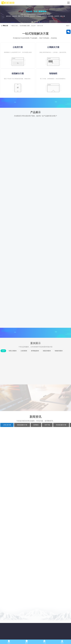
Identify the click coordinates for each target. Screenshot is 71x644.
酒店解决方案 (25, 633)
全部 (3, 359)
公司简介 (4, 624)
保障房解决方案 (26, 631)
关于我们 (4, 620)
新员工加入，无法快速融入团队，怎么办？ (24, 34)
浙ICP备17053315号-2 (45, 638)
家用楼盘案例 (35, 359)
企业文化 (4, 626)
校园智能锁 (14, 629)
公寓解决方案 (25, 629)
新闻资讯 (35, 496)
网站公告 (5, 34)
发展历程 (4, 631)
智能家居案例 (59, 359)
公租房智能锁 (15, 633)
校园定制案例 (47, 359)
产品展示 (35, 121)
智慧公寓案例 (13, 359)
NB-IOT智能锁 (15, 631)
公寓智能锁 (14, 626)
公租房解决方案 (26, 626)
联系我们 (4, 633)
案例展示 (35, 352)
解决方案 (25, 620)
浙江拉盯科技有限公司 (26, 638)
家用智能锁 (14, 624)
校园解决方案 (25, 624)
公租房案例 (24, 359)
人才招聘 (4, 629)
